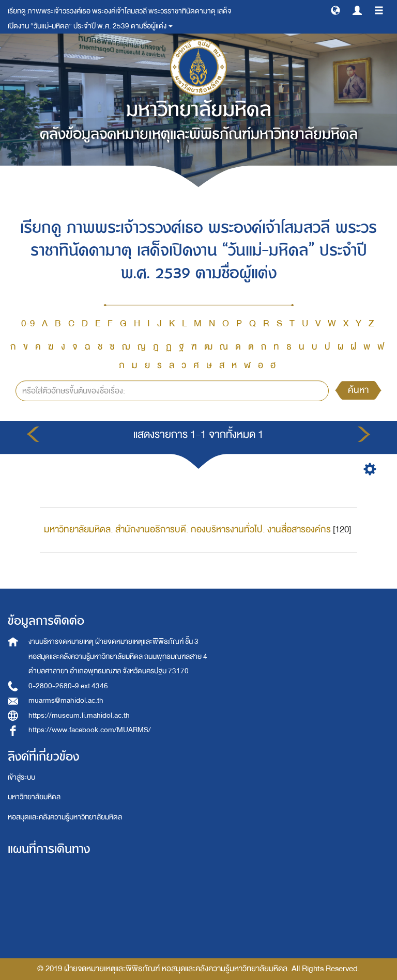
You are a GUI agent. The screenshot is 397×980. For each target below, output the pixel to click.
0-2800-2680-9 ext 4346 (68, 686)
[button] (335, 10)
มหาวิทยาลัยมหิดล (34, 797)
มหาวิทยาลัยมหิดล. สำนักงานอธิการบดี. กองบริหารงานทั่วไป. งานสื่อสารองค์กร (187, 529)
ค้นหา (358, 390)
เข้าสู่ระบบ (21, 777)
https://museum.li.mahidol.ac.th (79, 715)
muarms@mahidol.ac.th (66, 700)
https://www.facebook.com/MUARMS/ (90, 730)
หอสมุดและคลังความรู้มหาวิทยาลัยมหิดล (65, 817)
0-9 (28, 323)
